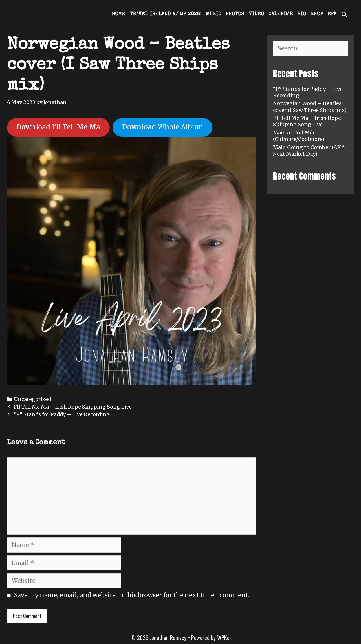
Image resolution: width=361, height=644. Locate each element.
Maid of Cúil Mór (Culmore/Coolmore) (299, 136)
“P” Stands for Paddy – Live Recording (62, 414)
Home (118, 14)
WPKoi (224, 638)
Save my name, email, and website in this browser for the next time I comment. (132, 595)
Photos (235, 14)
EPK (332, 14)
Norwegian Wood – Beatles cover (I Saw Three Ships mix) (310, 107)
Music (213, 14)
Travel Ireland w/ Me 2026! (166, 14)
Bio (302, 14)
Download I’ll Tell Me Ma (58, 127)
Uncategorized (32, 399)
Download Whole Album (163, 127)
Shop (317, 14)
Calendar (281, 14)
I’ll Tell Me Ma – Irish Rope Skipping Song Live (73, 407)
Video (256, 14)
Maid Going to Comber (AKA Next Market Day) (309, 151)
